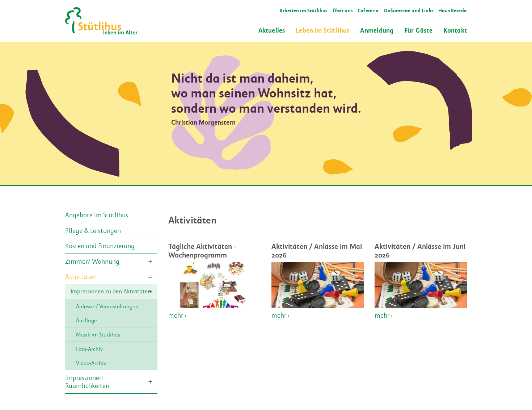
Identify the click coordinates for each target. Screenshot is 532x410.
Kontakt (455, 30)
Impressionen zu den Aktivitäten (111, 291)
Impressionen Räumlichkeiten (87, 382)
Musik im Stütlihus (98, 335)
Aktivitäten (81, 276)
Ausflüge (86, 320)
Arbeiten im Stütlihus (303, 10)
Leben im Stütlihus (322, 30)
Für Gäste (418, 30)
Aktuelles (272, 30)
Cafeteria (368, 10)
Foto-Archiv (89, 349)
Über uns (343, 10)
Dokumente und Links (409, 10)
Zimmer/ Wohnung (92, 261)
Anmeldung (377, 30)
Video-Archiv (91, 363)
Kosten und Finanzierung (100, 246)
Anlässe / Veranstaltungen (107, 306)
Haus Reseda (453, 10)
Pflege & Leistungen (93, 230)
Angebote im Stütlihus (97, 215)
